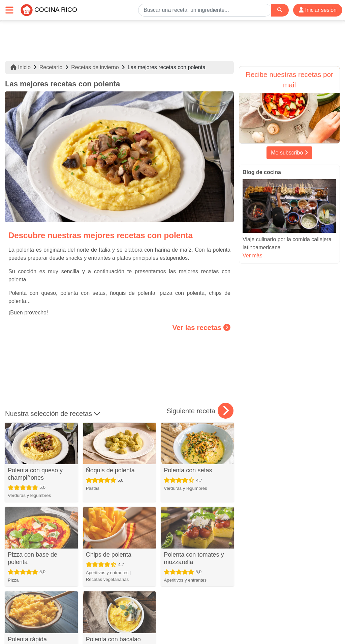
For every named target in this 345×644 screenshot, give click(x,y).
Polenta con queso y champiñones (35, 474)
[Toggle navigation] (9, 10)
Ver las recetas (201, 327)
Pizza (13, 580)
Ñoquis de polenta (110, 470)
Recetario (51, 67)
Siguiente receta (200, 411)
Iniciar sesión (318, 10)
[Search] (280, 10)
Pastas (93, 488)
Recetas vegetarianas (107, 579)
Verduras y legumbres (29, 495)
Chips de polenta (109, 555)
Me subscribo (289, 153)
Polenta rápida (27, 639)
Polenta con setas (188, 470)
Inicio (21, 67)
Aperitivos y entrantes (107, 573)
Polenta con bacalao (113, 639)
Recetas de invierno (95, 67)
